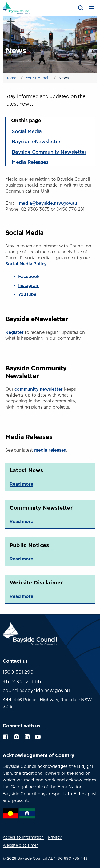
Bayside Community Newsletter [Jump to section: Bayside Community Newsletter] (49, 152)
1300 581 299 (18, 672)
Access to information (23, 837)
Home (11, 78)
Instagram (29, 285)
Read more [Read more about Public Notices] (21, 559)
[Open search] (80, 8)
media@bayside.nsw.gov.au (48, 203)
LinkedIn (27, 736)
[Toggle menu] (91, 8)
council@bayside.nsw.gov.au (36, 690)
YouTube (27, 294)
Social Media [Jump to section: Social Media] (27, 131)
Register (14, 332)
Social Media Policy (26, 264)
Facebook (29, 276)
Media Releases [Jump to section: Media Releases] (30, 162)
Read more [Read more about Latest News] (21, 484)
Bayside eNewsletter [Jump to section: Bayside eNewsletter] (36, 141)
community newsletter (39, 389)
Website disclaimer (20, 845)
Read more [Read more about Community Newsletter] (21, 521)
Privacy (55, 837)
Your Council (37, 78)
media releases (50, 450)
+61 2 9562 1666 (22, 681)
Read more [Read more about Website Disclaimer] (21, 596)
